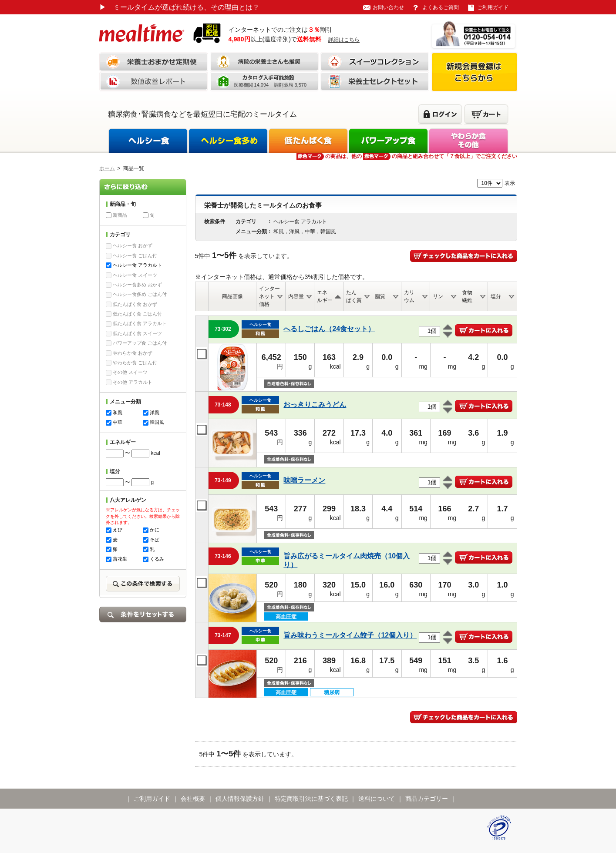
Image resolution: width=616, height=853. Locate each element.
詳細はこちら (344, 40)
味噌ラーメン (304, 480)
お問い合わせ (388, 7)
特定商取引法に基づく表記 (311, 799)
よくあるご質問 (441, 7)
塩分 (496, 296)
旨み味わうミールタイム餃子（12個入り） (350, 635)
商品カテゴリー (427, 799)
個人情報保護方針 (240, 799)
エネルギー (325, 296)
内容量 (296, 296)
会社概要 (193, 799)
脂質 (380, 296)
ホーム (107, 168)
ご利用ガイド (493, 7)
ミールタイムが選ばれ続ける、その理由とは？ (179, 7)
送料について (377, 799)
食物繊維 (467, 296)
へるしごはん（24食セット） (329, 329)
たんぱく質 (354, 296)
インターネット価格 (269, 296)
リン (438, 296)
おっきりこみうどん (315, 405)
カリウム (409, 296)
